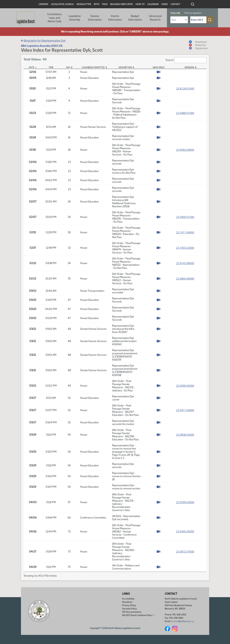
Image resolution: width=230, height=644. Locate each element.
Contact (175, 4)
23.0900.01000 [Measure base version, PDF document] (185, 217)
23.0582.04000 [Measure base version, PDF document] (185, 150)
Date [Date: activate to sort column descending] (31, 67)
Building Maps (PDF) (122, 4)
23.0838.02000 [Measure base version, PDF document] (185, 435)
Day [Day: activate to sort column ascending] (68, 67)
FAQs (105, 4)
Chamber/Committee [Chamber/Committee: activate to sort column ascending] (93, 67)
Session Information (95, 18)
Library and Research (155, 18)
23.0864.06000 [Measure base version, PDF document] (185, 279)
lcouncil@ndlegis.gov (183, 621)
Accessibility (128, 599)
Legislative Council (62, 4)
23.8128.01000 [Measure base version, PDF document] (185, 89)
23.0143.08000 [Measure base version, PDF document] (185, 263)
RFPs (97, 4)
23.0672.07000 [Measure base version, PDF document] (185, 552)
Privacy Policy (129, 605)
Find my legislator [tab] (193, 13)
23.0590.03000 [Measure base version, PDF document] (185, 386)
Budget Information (135, 18)
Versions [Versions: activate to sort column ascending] (189, 67)
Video (165, 4)
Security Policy (129, 609)
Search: (186, 60)
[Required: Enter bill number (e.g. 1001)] (198, 20)
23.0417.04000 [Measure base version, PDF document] (185, 410)
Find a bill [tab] (175, 13)
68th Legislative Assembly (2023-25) (42, 46)
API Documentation (132, 612)
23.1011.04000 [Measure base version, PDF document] (185, 232)
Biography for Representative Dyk (43, 41)
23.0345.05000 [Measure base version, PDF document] (185, 531)
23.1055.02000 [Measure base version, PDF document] (185, 248)
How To (140, 4)
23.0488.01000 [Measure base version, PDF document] (185, 113)
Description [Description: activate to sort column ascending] (125, 67)
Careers (44, 4)
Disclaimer (127, 602)
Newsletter (84, 4)
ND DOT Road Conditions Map (138, 615)
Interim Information (115, 18)
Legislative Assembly (75, 18)
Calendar (153, 4)
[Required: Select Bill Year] (179, 20)
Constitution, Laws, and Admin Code (55, 18)
